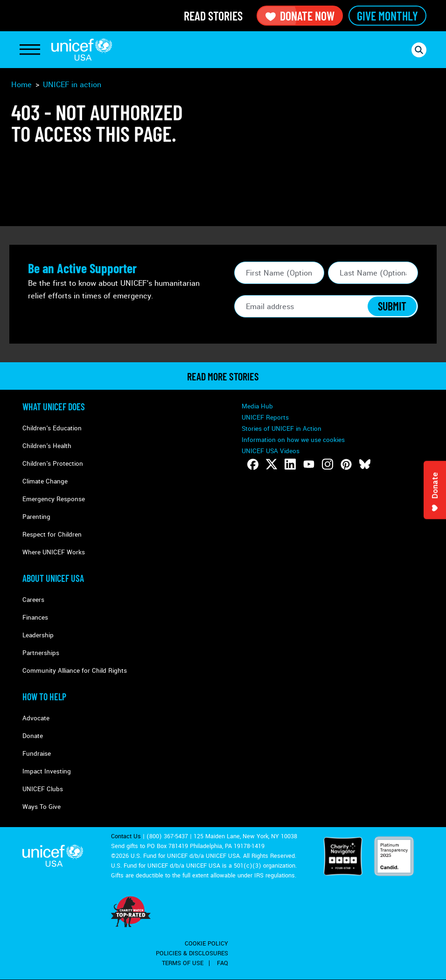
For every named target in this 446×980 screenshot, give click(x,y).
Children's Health (47, 446)
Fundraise (37, 754)
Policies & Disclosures (192, 953)
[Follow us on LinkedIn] (290, 464)
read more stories (223, 376)
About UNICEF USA (53, 578)
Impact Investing (47, 771)
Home (21, 85)
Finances (35, 618)
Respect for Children (52, 535)
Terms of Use (183, 963)
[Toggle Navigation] (30, 50)
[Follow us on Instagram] (328, 464)
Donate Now (300, 16)
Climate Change (45, 481)
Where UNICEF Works (54, 552)
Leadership (38, 635)
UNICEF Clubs (43, 789)
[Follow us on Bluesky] (365, 464)
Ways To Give (42, 807)
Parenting (36, 517)
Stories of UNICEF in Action (282, 429)
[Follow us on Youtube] (309, 464)
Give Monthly (387, 16)
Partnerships (41, 653)
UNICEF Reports (265, 418)
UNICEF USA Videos (271, 451)
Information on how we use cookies (293, 440)
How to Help (44, 697)
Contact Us (126, 836)
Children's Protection (53, 464)
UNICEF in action (72, 85)
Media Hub (257, 406)
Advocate (36, 718)
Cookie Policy (206, 944)
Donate (33, 736)
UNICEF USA (82, 50)
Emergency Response (54, 499)
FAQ (223, 963)
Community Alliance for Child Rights (75, 671)
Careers (33, 600)
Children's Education (52, 428)
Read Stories (213, 16)
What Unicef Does (54, 407)
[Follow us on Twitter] (272, 464)
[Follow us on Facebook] (253, 464)
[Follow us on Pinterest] (346, 464)
